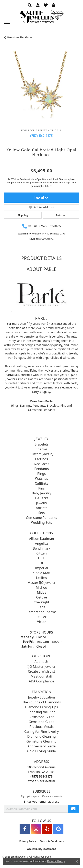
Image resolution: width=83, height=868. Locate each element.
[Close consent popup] (77, 861)
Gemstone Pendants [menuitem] (41, 518)
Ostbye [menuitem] (41, 597)
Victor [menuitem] (41, 622)
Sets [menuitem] (41, 513)
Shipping (23, 215)
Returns (61, 215)
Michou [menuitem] (42, 587)
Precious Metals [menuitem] (41, 727)
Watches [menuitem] (42, 479)
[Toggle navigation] (7, 24)
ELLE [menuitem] (41, 558)
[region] (41, 88)
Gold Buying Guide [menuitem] (41, 751)
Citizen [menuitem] (41, 553)
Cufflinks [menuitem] (41, 483)
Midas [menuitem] (41, 592)
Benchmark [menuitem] (42, 548)
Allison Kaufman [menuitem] (41, 539)
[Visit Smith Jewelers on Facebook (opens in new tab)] (25, 829)
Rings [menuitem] (41, 474)
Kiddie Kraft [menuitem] (41, 573)
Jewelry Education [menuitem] (41, 697)
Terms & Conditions (52, 841)
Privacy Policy (28, 841)
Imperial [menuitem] (41, 568)
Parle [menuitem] (41, 607)
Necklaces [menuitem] (41, 464)
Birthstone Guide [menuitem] (42, 717)
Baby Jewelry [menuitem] (41, 493)
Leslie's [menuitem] (41, 578)
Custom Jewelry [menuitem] (42, 454)
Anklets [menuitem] (41, 508)
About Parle (41, 269)
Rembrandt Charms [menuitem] (41, 612)
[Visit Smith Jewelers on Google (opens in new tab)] (58, 829)
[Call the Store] (41, 776)
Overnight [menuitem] (42, 602)
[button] (30, 5)
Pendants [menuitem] (41, 469)
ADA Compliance (41, 681)
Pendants (39, 405)
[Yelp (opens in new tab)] (47, 829)
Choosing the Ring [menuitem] (42, 712)
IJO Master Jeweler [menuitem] (42, 667)
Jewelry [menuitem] (42, 503)
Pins (63, 405)
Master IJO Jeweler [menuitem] (42, 583)
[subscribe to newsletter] (73, 809)
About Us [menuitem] (41, 662)
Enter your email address (41, 801)
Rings (15, 405)
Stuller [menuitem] (41, 617)
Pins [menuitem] (41, 488)
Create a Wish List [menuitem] (41, 671)
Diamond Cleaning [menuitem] (41, 736)
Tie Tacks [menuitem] (41, 498)
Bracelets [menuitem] (41, 444)
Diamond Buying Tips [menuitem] (41, 707)
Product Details (42, 258)
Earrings (25, 405)
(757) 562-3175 (41, 136)
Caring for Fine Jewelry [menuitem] (41, 732)
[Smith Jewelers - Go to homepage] (42, 17)
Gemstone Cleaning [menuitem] (42, 741)
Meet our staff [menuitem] (41, 676)
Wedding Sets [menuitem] (41, 523)
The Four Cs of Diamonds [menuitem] (41, 702)
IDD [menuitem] (41, 563)
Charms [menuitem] (41, 449)
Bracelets (53, 405)
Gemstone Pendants (41, 410)
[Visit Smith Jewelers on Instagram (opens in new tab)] (36, 829)
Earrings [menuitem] (41, 459)
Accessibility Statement (41, 849)
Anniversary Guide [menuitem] (42, 746)
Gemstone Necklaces (20, 37)
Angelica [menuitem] (42, 543)
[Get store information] (41, 781)
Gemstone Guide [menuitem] (41, 722)
